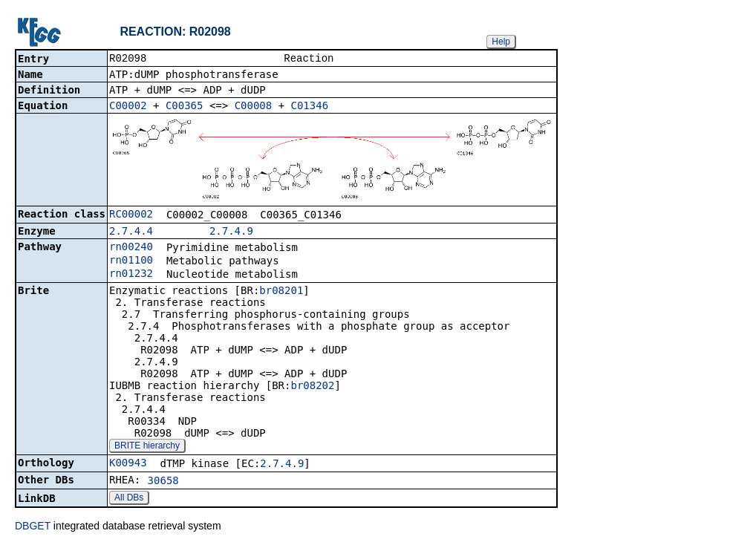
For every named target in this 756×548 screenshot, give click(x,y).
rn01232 (131, 275)
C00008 (254, 107)
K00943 (128, 464)
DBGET (33, 527)
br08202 (312, 387)
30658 (163, 482)
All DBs (129, 499)
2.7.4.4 (131, 232)
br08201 (281, 292)
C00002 (128, 107)
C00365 (185, 107)
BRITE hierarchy (147, 447)
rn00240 (131, 248)
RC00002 (131, 215)
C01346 (310, 107)
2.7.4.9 (231, 232)
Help (501, 42)
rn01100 (131, 261)
